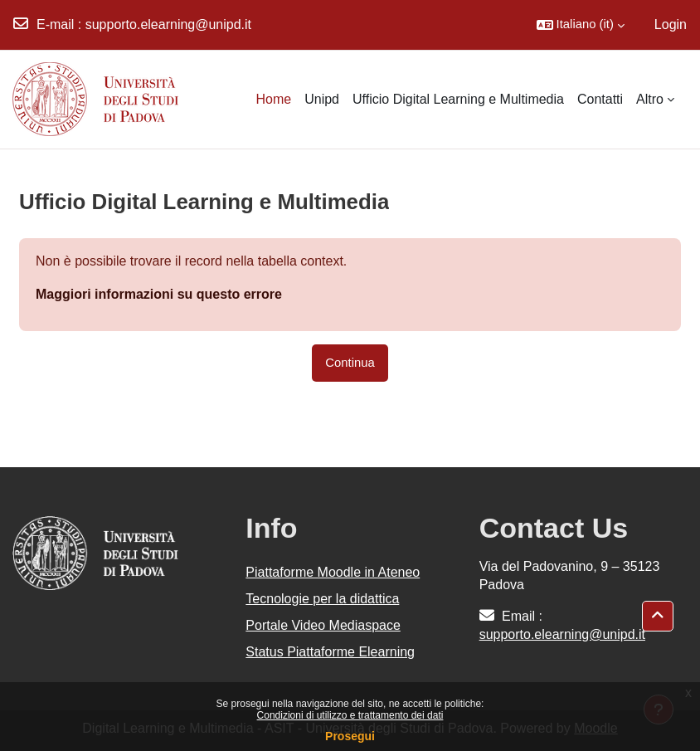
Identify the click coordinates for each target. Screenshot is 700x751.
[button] (581, 25)
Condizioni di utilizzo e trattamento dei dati (350, 715)
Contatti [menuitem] (600, 99)
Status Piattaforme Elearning (330, 652)
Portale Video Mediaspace (323, 625)
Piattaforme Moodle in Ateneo (333, 572)
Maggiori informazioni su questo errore (159, 294)
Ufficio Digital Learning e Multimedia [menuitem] (458, 99)
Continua (350, 363)
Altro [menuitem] (650, 99)
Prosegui (350, 736)
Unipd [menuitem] (322, 99)
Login (671, 24)
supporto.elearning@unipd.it (168, 24)
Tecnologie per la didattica (322, 599)
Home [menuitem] (274, 99)
